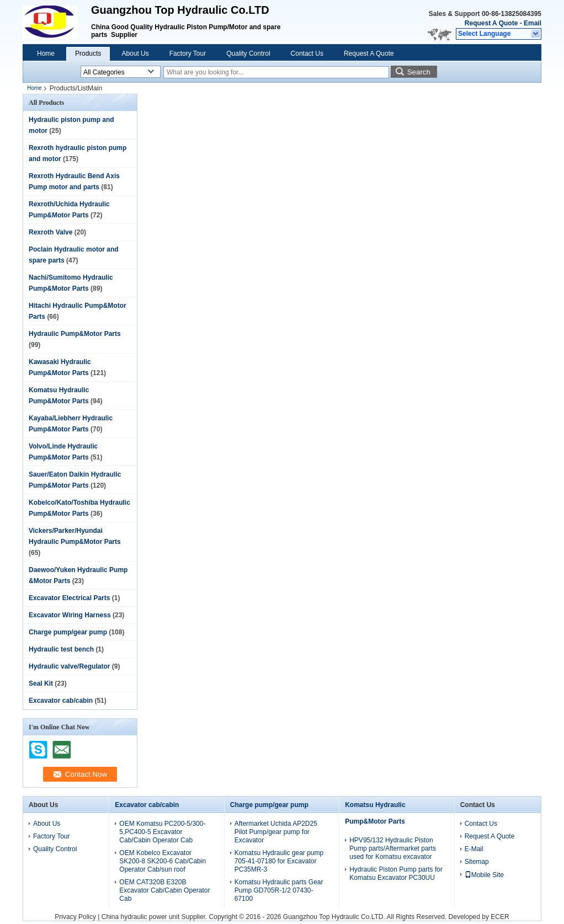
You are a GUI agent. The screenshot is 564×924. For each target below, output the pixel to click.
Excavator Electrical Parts (69, 598)
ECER (500, 917)
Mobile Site (484, 875)
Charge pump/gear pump (68, 632)
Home (46, 54)
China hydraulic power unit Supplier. (155, 917)
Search (419, 72)
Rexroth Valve (50, 232)
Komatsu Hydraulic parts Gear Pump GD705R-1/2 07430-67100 (279, 890)
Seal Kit (41, 683)
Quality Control (248, 54)
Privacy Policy (75, 917)
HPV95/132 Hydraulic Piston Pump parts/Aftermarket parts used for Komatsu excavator (393, 848)
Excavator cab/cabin (61, 701)
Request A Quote (491, 23)
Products (88, 54)
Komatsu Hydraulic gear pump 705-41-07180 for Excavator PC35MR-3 (279, 861)
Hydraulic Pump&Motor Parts (75, 334)
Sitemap (477, 862)
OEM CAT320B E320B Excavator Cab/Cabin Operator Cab (164, 890)
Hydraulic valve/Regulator (69, 666)
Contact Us (307, 54)
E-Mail (474, 849)
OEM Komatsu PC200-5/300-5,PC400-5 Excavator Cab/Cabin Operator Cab (162, 832)
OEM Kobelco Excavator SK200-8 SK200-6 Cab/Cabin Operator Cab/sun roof (163, 861)
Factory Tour (188, 54)
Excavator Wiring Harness (70, 615)
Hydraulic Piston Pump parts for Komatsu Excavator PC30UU (396, 874)
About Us (135, 54)
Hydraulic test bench (61, 649)
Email (533, 23)
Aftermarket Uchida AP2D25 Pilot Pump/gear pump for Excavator (276, 832)
